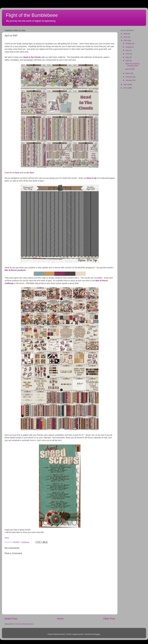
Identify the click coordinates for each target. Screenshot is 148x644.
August (129, 47)
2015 (126, 37)
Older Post (109, 619)
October (129, 43)
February (129, 77)
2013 (126, 84)
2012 (126, 88)
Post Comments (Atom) (24, 624)
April (128, 61)
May (127, 57)
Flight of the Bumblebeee (32, 15)
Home (60, 619)
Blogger (97, 634)
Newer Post (11, 619)
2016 (126, 34)
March (128, 73)
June (128, 54)
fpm (82, 634)
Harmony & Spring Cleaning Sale (132, 65)
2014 (126, 40)
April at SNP (130, 69)
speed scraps (16, 438)
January (129, 80)
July (127, 50)
